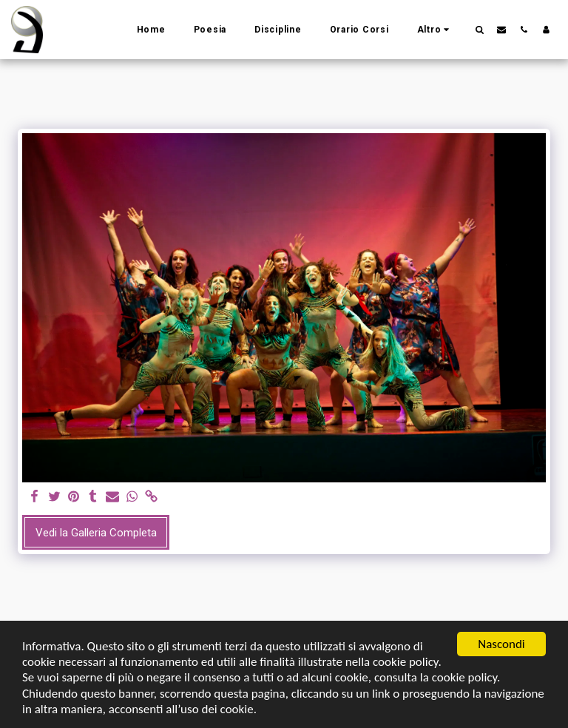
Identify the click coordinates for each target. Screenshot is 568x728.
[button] (479, 29)
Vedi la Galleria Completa (96, 533)
